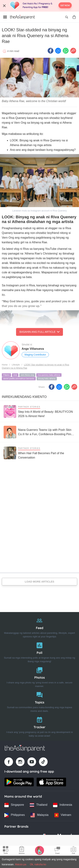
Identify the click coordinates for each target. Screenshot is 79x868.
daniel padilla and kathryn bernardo (19, 379)
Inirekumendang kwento (24, 397)
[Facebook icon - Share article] (51, 51)
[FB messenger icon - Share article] (58, 51)
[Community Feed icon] (57, 851)
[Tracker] (39, 726)
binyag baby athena (47, 379)
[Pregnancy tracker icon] (39, 850)
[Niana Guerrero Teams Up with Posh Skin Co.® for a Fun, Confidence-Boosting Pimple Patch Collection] (39, 432)
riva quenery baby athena (49, 375)
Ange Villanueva (33, 349)
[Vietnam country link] (63, 815)
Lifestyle (16, 365)
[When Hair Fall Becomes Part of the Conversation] (39, 453)
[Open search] (67, 17)
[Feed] (39, 627)
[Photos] (39, 676)
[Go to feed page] (23, 17)
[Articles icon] (22, 851)
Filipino (6, 375)
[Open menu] (5, 17)
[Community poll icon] (73, 851)
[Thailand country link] (39, 805)
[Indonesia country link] (62, 805)
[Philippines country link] (15, 815)
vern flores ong (27, 375)
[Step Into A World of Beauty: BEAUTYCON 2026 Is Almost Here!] (39, 411)
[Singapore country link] (14, 805)
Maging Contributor (35, 355)
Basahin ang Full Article (39, 332)
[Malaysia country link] (39, 815)
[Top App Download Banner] (39, 6)
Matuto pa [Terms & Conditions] (21, 864)
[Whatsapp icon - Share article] (66, 51)
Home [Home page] (5, 365)
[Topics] (39, 701)
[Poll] (39, 652)
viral (15, 375)
